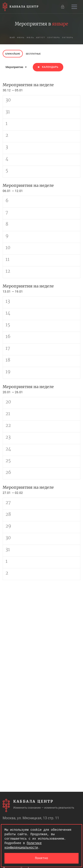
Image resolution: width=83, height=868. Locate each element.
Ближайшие (13, 54)
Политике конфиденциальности (23, 845)
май (12, 38)
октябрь (68, 38)
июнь (21, 38)
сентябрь (54, 38)
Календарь (48, 67)
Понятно (41, 858)
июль (30, 38)
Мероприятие (16, 67)
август (41, 38)
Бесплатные (33, 54)
